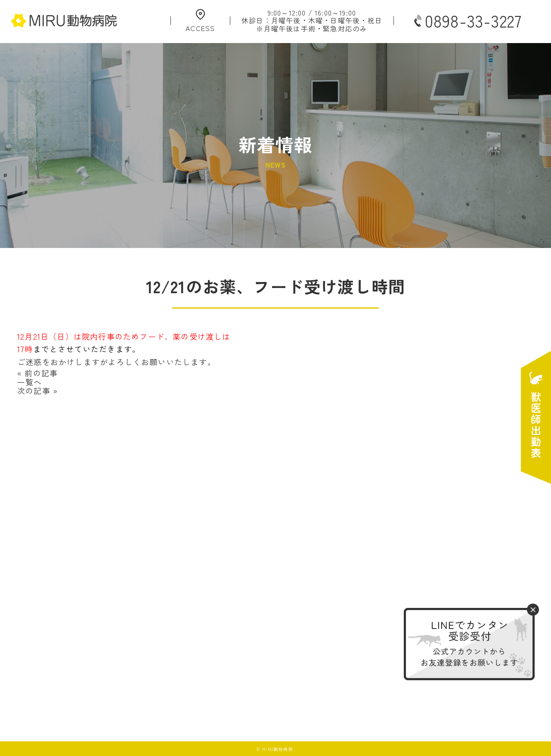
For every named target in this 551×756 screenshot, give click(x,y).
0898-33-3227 (467, 21)
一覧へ (30, 382)
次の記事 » (37, 390)
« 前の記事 (37, 373)
